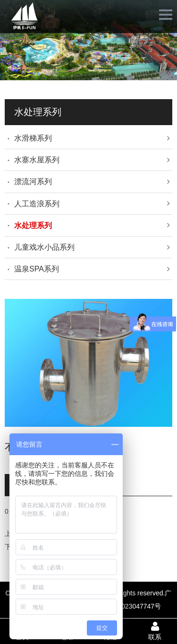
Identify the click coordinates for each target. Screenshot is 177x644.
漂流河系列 (33, 182)
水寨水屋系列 (37, 160)
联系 (155, 631)
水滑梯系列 (33, 138)
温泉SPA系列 (37, 269)
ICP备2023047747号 (131, 606)
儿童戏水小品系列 (44, 247)
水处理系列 (33, 225)
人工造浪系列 (37, 204)
